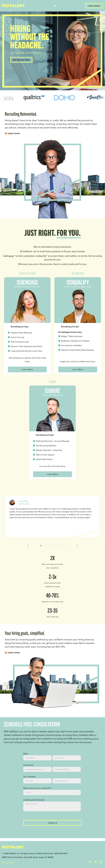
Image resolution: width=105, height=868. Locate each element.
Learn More (27, 369)
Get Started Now (21, 60)
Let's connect (94, 6)
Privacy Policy (8, 863)
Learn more (12, 133)
